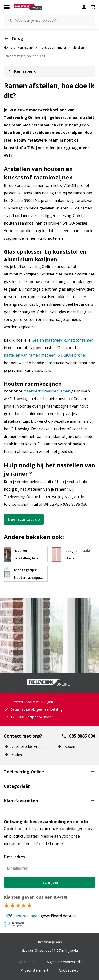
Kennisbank (26, 48)
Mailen (13, 755)
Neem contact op (24, 519)
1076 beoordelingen (22, 916)
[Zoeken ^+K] (49, 21)
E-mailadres (14, 857)
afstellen (78, 48)
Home (8, 48)
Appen (66, 746)
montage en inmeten (53, 48)
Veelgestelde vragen (25, 746)
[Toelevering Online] (28, 7)
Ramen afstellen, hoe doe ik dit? (25, 56)
